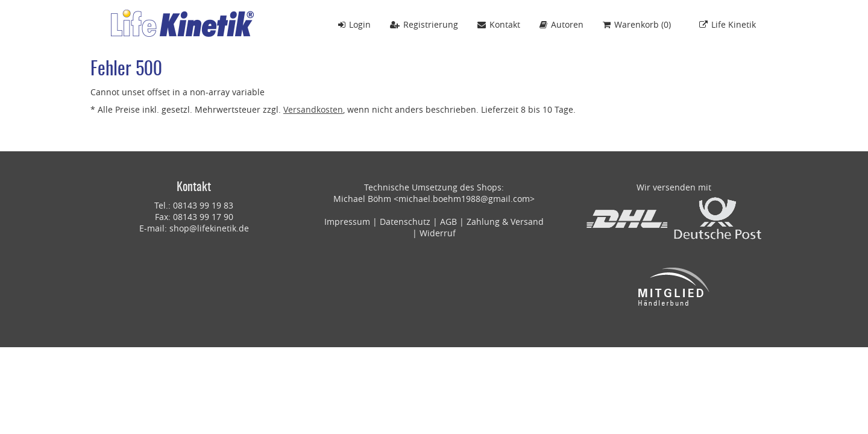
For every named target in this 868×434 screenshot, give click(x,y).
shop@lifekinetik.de (209, 228)
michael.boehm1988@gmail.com (464, 199)
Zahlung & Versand (505, 222)
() (637, 24)
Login (354, 24)
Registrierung (424, 24)
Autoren (561, 24)
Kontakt (499, 24)
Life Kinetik (728, 24)
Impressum (347, 222)
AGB (448, 222)
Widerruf (438, 233)
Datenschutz (405, 222)
